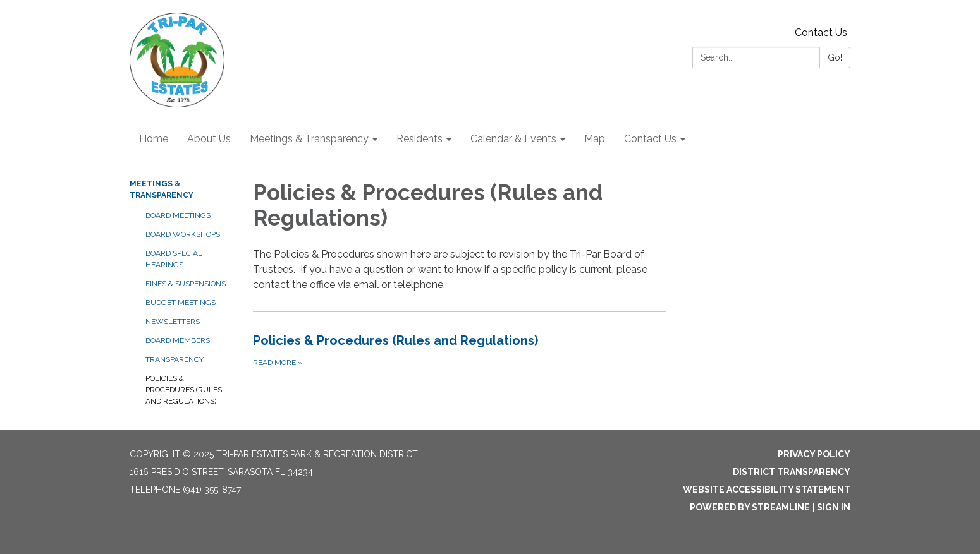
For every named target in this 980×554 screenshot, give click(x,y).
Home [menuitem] (154, 139)
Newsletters (173, 322)
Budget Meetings (181, 303)
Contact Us (821, 33)
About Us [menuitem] (209, 139)
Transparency (175, 359)
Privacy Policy (814, 454)
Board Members (178, 340)
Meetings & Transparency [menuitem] (309, 139)
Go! (835, 57)
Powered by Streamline (750, 507)
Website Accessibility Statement (767, 490)
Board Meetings (178, 215)
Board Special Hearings (174, 259)
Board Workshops (183, 234)
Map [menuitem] (595, 139)
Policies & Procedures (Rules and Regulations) (184, 390)
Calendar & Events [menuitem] (513, 139)
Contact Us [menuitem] (650, 139)
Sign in (834, 507)
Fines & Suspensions (186, 284)
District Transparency (792, 472)
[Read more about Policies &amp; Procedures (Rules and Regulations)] (459, 350)
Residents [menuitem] (420, 139)
